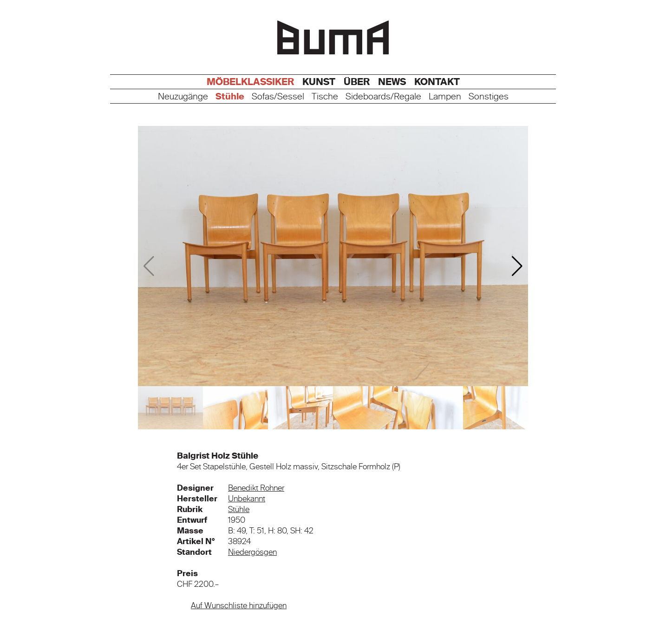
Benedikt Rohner (256, 488)
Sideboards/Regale (383, 97)
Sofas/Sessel (278, 97)
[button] (517, 266)
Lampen (445, 97)
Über (357, 82)
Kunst (319, 82)
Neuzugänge (183, 97)
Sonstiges (489, 97)
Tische (325, 97)
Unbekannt (247, 499)
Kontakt (437, 82)
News (392, 82)
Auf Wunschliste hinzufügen (239, 605)
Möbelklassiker (250, 82)
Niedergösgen (252, 552)
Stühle (230, 97)
